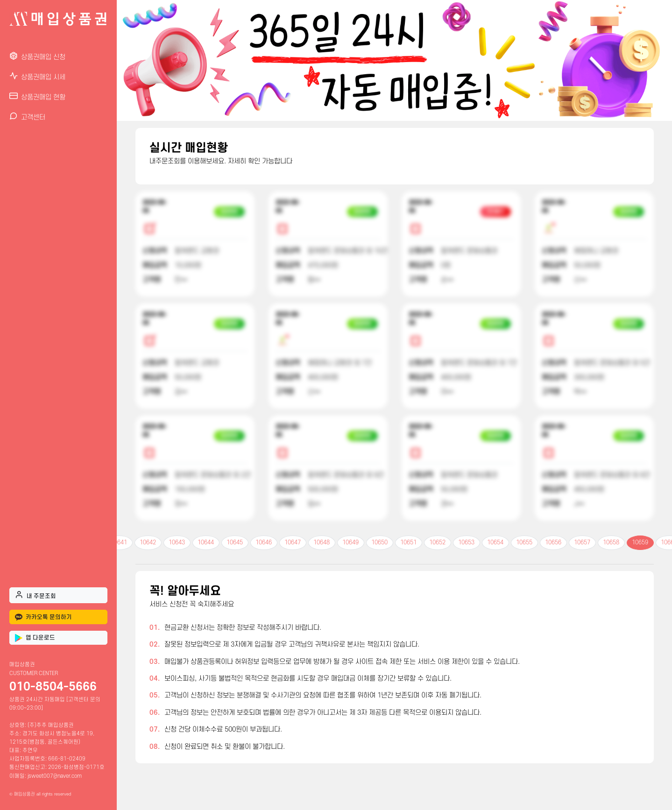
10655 (524, 542)
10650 (379, 542)
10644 (206, 542)
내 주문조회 (35, 595)
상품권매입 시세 (37, 76)
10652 (437, 542)
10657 (582, 542)
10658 (611, 542)
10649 (350, 542)
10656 (553, 542)
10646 (264, 542)
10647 (293, 542)
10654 (495, 542)
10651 (408, 542)
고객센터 (27, 116)
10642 (148, 542)
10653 (466, 542)
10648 (322, 542)
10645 (235, 542)
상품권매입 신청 (37, 56)
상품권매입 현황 (37, 96)
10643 (177, 542)
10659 (640, 542)
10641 (119, 542)
